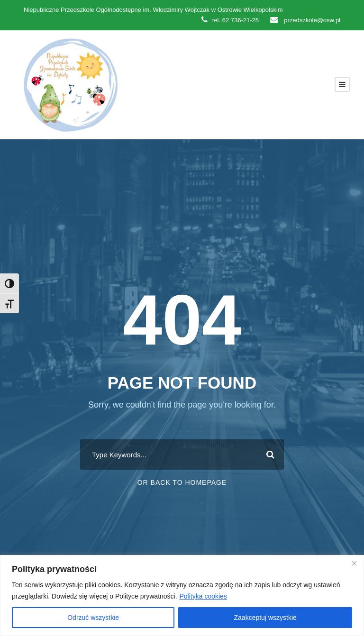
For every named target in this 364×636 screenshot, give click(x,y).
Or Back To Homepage (182, 482)
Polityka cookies (203, 596)
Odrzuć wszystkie (93, 618)
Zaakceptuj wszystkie (265, 618)
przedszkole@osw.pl (305, 20)
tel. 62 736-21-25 (230, 20)
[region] (182, 595)
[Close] (354, 563)
